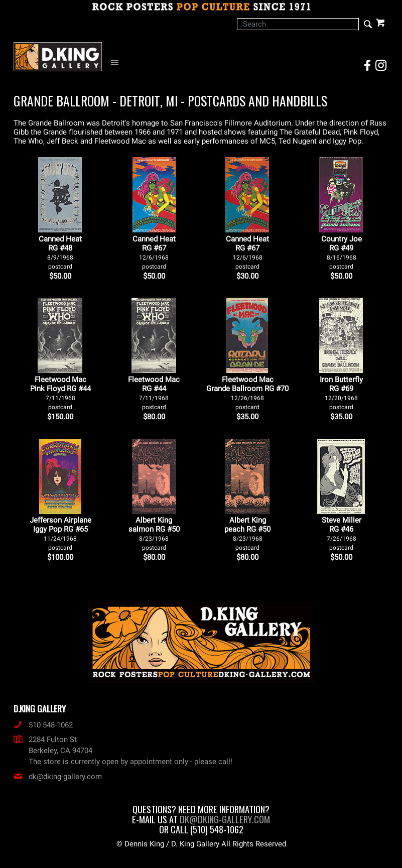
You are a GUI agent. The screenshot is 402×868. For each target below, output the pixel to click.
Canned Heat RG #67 (154, 252)
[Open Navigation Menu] (117, 63)
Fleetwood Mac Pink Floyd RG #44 (60, 393)
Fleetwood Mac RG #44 (154, 393)
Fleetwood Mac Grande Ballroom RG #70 (247, 393)
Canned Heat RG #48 (60, 252)
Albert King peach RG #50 (247, 533)
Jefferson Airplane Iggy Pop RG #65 (60, 533)
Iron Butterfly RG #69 (341, 393)
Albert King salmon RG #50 (154, 533)
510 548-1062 (43, 725)
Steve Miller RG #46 (342, 533)
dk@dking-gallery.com (58, 777)
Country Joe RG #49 (342, 252)
